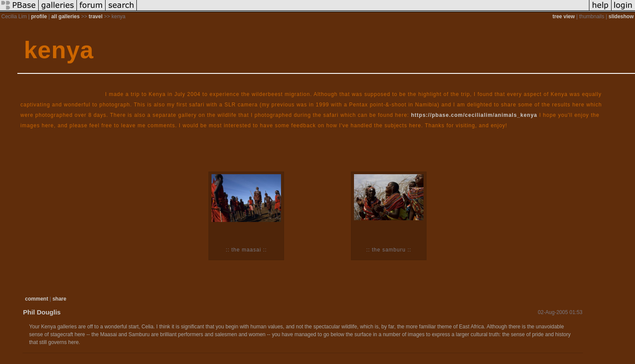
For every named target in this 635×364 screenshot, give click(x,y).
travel (96, 17)
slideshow (621, 17)
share (60, 299)
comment (37, 299)
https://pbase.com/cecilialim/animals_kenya (474, 115)
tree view (564, 17)
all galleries (65, 17)
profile (39, 17)
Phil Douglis (42, 312)
